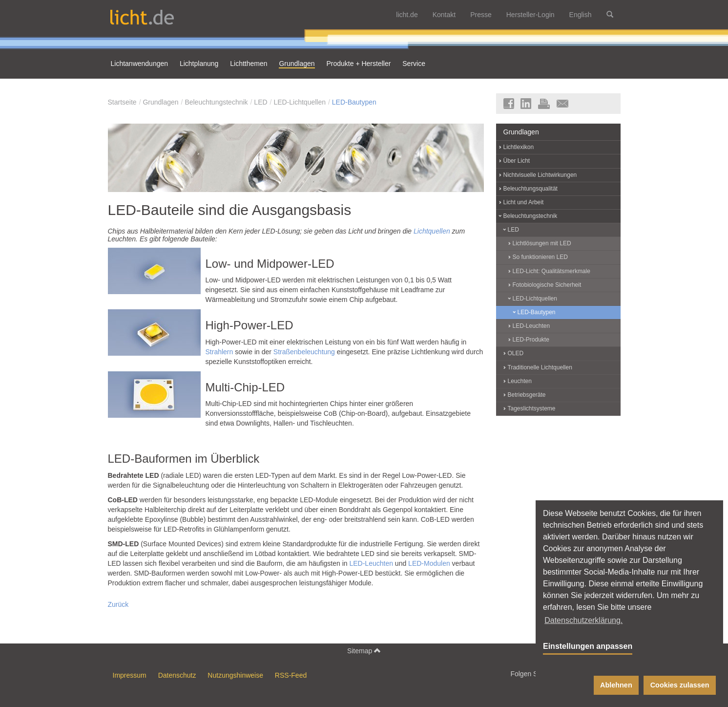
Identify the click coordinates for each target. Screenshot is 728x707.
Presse (481, 15)
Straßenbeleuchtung (304, 352)
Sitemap (364, 651)
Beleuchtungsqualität (530, 189)
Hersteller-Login (530, 15)
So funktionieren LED (540, 257)
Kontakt (444, 15)
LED (260, 102)
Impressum (130, 675)
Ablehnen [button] (616, 685)
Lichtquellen (432, 231)
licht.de (407, 15)
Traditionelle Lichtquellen (540, 367)
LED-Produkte (531, 340)
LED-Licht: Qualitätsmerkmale (551, 271)
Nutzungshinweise (235, 675)
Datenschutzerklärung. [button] (583, 620)
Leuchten (520, 381)
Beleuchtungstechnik (216, 102)
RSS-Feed (291, 675)
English (581, 15)
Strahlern (219, 352)
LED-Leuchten (371, 563)
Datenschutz (177, 675)
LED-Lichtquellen (300, 102)
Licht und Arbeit (524, 202)
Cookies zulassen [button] (680, 685)
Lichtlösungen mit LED (542, 243)
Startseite (122, 102)
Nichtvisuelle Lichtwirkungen (540, 175)
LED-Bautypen (354, 102)
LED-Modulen (429, 563)
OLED (516, 353)
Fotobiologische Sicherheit (547, 285)
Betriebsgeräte (527, 395)
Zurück (118, 604)
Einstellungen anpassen (588, 646)
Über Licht (517, 161)
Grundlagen (160, 102)
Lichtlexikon (519, 147)
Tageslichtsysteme (532, 408)
